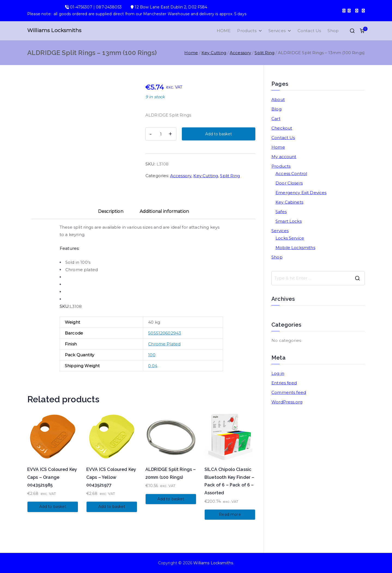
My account (284, 157)
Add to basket (219, 134)
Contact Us (309, 31)
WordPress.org (287, 402)
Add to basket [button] (53, 507)
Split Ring (264, 53)
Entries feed (284, 383)
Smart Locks (289, 221)
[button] (259, 31)
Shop (333, 31)
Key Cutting (214, 53)
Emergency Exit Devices (301, 193)
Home (191, 53)
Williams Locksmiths (54, 30)
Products (249, 31)
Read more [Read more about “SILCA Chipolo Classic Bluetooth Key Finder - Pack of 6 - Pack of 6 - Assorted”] (230, 514)
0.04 (153, 366)
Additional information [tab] (164, 211)
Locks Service (290, 238)
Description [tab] (111, 211)
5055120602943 (165, 333)
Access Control (291, 174)
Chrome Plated (164, 344)
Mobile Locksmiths (295, 248)
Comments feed (289, 392)
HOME (224, 31)
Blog (276, 109)
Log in (278, 373)
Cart (276, 119)
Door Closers (289, 183)
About (278, 99)
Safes (281, 212)
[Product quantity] (161, 134)
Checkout (282, 128)
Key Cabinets (289, 202)
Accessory (240, 53)
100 (152, 355)
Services (280, 31)
